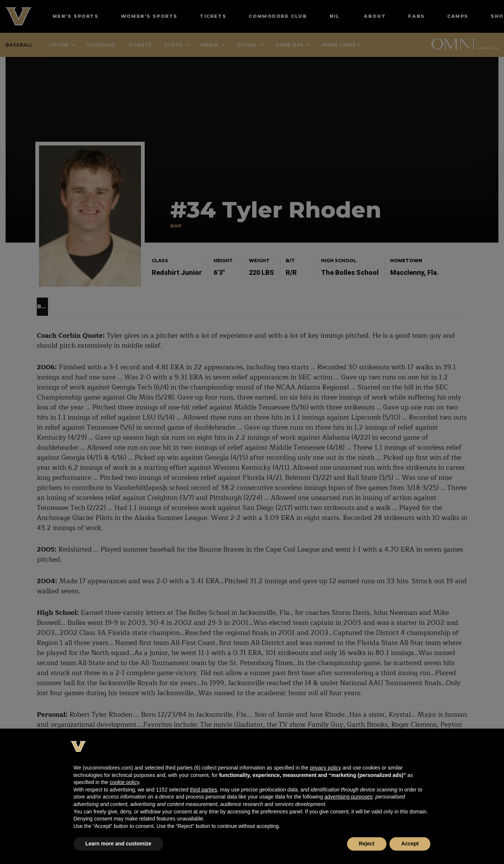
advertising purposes (348, 797)
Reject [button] (367, 844)
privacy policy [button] (325, 768)
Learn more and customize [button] (118, 844)
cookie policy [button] (124, 782)
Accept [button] (410, 844)
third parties (203, 790)
